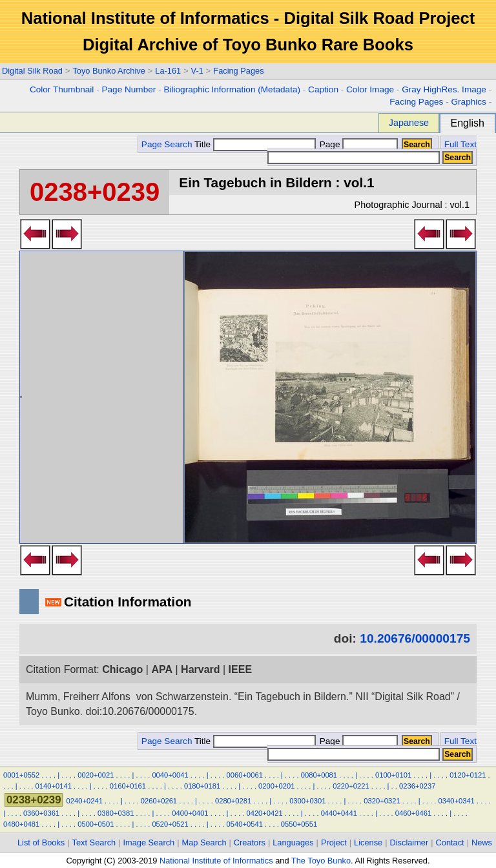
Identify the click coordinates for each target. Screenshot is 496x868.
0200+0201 (276, 786)
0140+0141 (54, 786)
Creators (250, 842)
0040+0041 (170, 775)
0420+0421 (264, 813)
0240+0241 (85, 801)
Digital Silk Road (32, 71)
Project (334, 842)
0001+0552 (21, 775)
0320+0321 (382, 801)
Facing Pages (238, 71)
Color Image (370, 89)
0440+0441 (339, 813)
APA (162, 669)
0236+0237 (417, 786)
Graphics (468, 102)
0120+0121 (468, 775)
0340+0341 (457, 801)
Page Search (167, 144)
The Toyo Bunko (321, 861)
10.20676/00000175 (415, 638)
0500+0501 (96, 824)
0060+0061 (245, 775)
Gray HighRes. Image (444, 89)
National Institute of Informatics (216, 861)
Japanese (409, 123)
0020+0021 (96, 775)
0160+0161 (128, 786)
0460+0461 (413, 813)
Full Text (460, 144)
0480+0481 (21, 824)
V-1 (197, 71)
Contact (450, 842)
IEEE (240, 669)
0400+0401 (190, 813)
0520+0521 (170, 824)
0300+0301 (307, 801)
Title (255, 144)
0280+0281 (233, 801)
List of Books (41, 842)
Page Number (129, 89)
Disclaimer (409, 842)
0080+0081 (319, 775)
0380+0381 (116, 813)
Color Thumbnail (62, 89)
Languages (293, 842)
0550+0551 (299, 824)
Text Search (94, 842)
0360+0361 (41, 813)
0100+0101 (393, 775)
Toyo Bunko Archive (108, 71)
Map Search (204, 842)
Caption (323, 89)
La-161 (168, 71)
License (368, 842)
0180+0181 (202, 786)
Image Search (149, 842)
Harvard (200, 669)
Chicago (122, 669)
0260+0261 (159, 801)
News (482, 842)
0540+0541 (245, 824)
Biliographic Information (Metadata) (232, 89)
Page (357, 144)
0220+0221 (351, 786)
